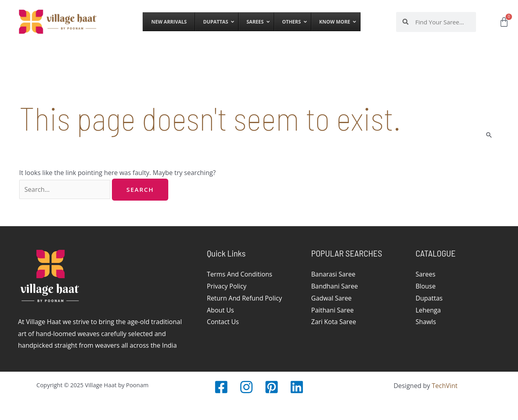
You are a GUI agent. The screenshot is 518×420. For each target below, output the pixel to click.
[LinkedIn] (297, 387)
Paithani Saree (333, 310)
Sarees (426, 274)
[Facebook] (221, 387)
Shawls (426, 322)
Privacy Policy (227, 286)
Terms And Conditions (240, 274)
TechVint (444, 386)
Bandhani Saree (335, 286)
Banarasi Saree (334, 274)
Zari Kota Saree (334, 322)
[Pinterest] (272, 387)
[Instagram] (246, 387)
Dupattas (429, 298)
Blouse (426, 286)
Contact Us (223, 322)
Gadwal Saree (332, 298)
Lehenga (428, 310)
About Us (220, 310)
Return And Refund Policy (245, 298)
